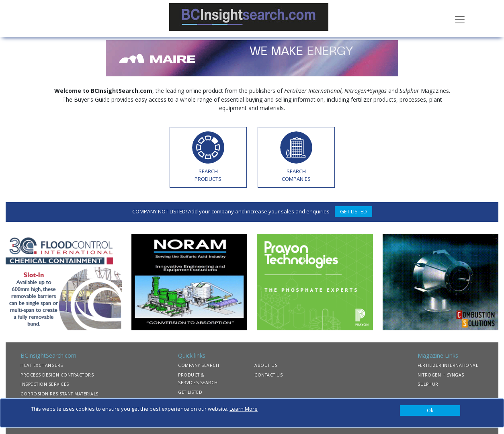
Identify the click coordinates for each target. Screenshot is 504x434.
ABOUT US (266, 365)
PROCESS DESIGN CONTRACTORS (57, 375)
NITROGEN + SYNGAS (441, 375)
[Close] (430, 411)
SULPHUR (428, 384)
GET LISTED (353, 211)
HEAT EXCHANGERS (42, 365)
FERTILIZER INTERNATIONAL (448, 365)
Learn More (244, 409)
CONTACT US (268, 375)
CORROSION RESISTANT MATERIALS (59, 394)
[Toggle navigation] (460, 19)
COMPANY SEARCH (199, 365)
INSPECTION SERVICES (45, 384)
